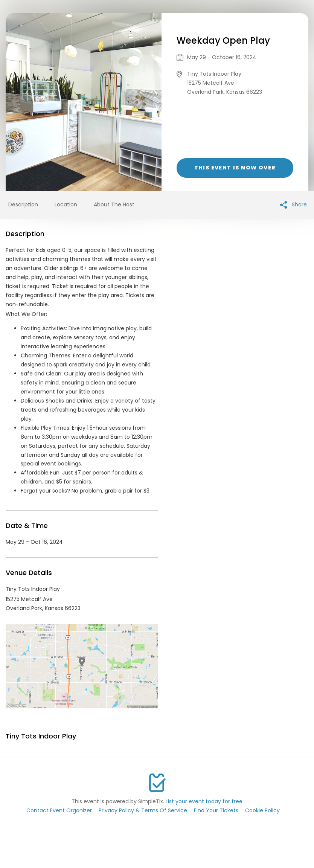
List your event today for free (204, 801)
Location (66, 204)
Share (293, 205)
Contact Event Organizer (59, 810)
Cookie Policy (262, 810)
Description (23, 204)
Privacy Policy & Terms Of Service (143, 810)
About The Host (114, 204)
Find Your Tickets (216, 810)
